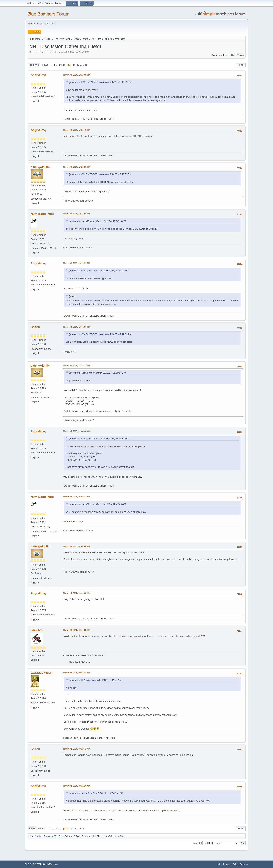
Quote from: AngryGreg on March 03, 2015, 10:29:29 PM (97, 373)
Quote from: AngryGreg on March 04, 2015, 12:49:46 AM (97, 504)
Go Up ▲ (244, 864)
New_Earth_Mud (42, 214)
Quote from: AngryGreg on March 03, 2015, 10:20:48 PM (97, 221)
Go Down (34, 65)
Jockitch (37, 630)
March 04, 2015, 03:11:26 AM (77, 786)
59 (78, 65)
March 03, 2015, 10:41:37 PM (77, 327)
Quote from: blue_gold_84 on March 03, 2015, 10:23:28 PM (99, 271)
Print (241, 65)
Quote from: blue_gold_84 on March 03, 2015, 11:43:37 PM (99, 439)
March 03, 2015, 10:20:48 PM (77, 130)
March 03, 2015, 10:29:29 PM (77, 263)
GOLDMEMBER (42, 673)
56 (64, 65)
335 (85, 65)
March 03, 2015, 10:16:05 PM (77, 75)
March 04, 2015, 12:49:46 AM (77, 431)
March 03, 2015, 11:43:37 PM (77, 366)
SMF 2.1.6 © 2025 (33, 864)
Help (219, 864)
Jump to (197, 843)
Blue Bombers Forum (48, 14)
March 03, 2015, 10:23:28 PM (77, 167)
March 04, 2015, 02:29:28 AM (77, 593)
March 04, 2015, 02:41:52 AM (77, 630)
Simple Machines (50, 864)
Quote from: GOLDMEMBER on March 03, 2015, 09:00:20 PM (100, 82)
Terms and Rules (230, 864)
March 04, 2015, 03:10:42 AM (77, 749)
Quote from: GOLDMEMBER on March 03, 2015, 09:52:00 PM (100, 174)
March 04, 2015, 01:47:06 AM (77, 546)
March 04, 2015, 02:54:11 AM (77, 673)
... (58, 65)
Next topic (237, 55)
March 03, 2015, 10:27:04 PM (77, 214)
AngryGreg (38, 75)
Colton (35, 327)
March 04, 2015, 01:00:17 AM (77, 497)
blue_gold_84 (40, 167)
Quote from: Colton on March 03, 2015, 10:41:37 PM (95, 680)
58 (74, 65)
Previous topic (220, 55)
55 (60, 65)
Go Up (32, 828)
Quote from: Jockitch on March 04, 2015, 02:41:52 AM (96, 793)
